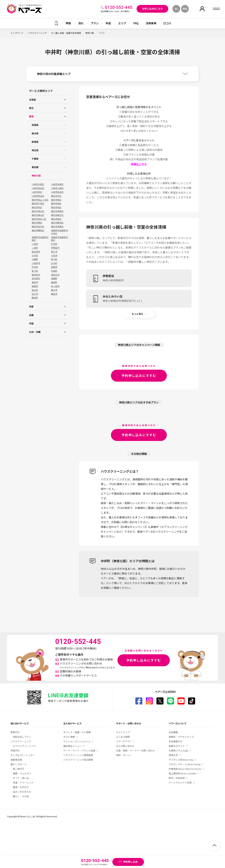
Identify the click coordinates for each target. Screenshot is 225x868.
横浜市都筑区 (57, 223)
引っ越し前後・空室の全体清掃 (66, 33)
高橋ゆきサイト (177, 746)
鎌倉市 (54, 294)
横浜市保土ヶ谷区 (40, 200)
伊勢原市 (55, 248)
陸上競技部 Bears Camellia (182, 773)
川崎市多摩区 (57, 184)
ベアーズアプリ (124, 741)
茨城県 (35, 125)
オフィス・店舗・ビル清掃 (77, 732)
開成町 (35, 298)
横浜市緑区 (56, 219)
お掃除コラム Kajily (179, 751)
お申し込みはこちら (152, 9)
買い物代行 (19, 769)
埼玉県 (35, 150)
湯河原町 (36, 278)
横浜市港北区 (38, 211)
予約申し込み (130, 862)
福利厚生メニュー (72, 746)
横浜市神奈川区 (39, 219)
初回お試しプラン (22, 737)
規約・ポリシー (124, 755)
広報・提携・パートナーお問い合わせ (135, 751)
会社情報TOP (176, 741)
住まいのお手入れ (22, 792)
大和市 (54, 256)
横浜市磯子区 (57, 215)
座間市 (54, 267)
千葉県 (35, 159)
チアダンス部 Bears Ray (181, 760)
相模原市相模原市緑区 (59, 239)
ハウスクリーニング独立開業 (78, 760)
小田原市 (36, 263)
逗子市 (35, 294)
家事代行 (15, 732)
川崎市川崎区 (57, 188)
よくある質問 (123, 737)
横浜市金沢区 (38, 227)
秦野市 (35, 282)
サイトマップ (123, 732)
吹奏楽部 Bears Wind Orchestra (185, 769)
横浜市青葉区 (57, 227)
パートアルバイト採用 (180, 783)
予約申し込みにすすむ (139, 375)
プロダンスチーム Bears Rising (185, 764)
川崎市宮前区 (38, 188)
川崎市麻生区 (38, 196)
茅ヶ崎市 (55, 286)
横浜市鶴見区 (38, 230)
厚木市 (54, 252)
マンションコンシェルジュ (77, 741)
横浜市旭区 (56, 203)
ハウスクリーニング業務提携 (78, 755)
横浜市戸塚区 (38, 203)
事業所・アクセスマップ (181, 737)
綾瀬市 (35, 286)
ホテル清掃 (69, 737)
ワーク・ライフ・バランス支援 (79, 751)
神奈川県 (90, 33)
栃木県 (35, 133)
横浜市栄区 (37, 207)
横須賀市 (36, 275)
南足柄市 (36, 252)
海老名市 (55, 275)
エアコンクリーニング (24, 746)
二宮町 (35, 248)
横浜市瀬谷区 (38, 215)
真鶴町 (54, 278)
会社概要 (173, 732)
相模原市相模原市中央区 (59, 232)
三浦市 (35, 244)
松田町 (54, 271)
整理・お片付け (21, 787)
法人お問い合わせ (125, 746)
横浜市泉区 (56, 207)
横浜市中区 (56, 196)
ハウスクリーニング (38, 33)
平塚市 (35, 267)
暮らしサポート (19, 764)
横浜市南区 (56, 200)
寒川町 (54, 259)
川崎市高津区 (57, 192)
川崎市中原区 (38, 184)
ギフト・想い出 (21, 778)
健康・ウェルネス (22, 773)
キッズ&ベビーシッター (23, 755)
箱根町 (54, 282)
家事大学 (173, 755)
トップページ (17, 33)
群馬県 (35, 142)
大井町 (35, 256)
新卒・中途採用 (177, 778)
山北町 (54, 263)
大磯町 (35, 259)
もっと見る (137, 314)
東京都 (35, 167)
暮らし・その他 (21, 796)
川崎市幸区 (37, 192)
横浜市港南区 (57, 211)
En (176, 9)
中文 (185, 9)
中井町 (54, 244)
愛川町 (35, 271)
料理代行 (15, 751)
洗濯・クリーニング (23, 783)
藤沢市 (54, 290)
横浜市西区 (37, 223)
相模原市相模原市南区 (40, 239)
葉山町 (35, 290)
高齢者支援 (16, 760)
